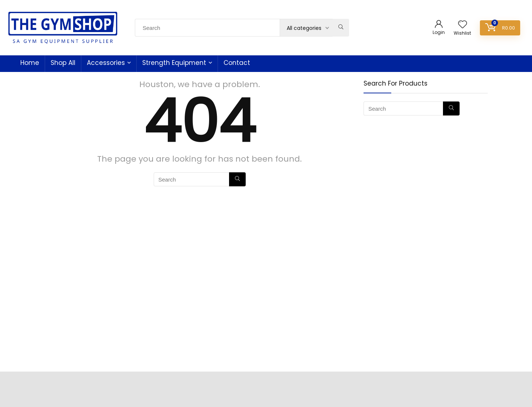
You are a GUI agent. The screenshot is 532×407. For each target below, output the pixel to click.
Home (30, 63)
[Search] (341, 28)
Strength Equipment (174, 63)
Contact (237, 63)
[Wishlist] (463, 25)
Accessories (106, 63)
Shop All (63, 63)
